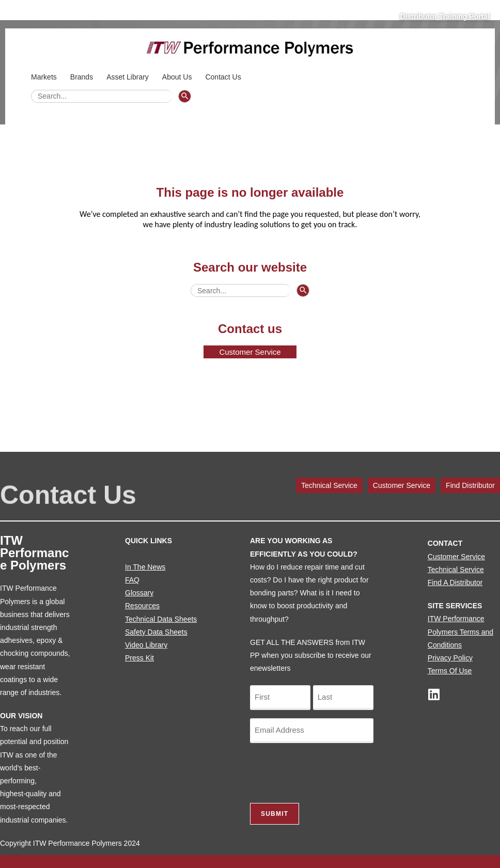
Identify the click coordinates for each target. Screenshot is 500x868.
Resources (142, 606)
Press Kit (139, 658)
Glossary (139, 593)
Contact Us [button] (224, 77)
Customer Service (402, 485)
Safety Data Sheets (156, 632)
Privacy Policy (450, 658)
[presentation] (329, 771)
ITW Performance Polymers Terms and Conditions (460, 632)
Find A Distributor (455, 582)
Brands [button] (83, 77)
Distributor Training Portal (445, 17)
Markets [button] (45, 77)
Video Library (146, 645)
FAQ (132, 580)
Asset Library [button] (129, 77)
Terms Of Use (450, 671)
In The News (145, 567)
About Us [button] (179, 77)
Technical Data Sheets (161, 619)
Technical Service (329, 485)
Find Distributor (470, 485)
